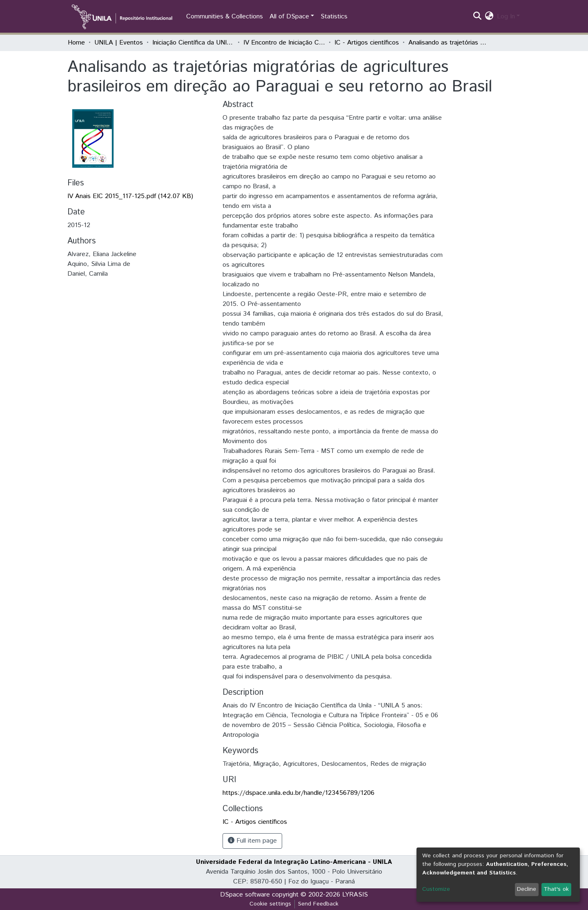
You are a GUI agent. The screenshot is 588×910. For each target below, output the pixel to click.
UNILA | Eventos (119, 43)
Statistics (334, 17)
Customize (436, 889)
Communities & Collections (225, 17)
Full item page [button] (252, 841)
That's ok (556, 889)
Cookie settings (270, 904)
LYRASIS (355, 895)
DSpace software (245, 895)
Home (76, 43)
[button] (489, 17)
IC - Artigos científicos (367, 43)
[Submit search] (478, 17)
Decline (527, 889)
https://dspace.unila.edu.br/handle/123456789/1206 (298, 793)
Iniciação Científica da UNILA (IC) (193, 43)
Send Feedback (318, 904)
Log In (506, 17)
